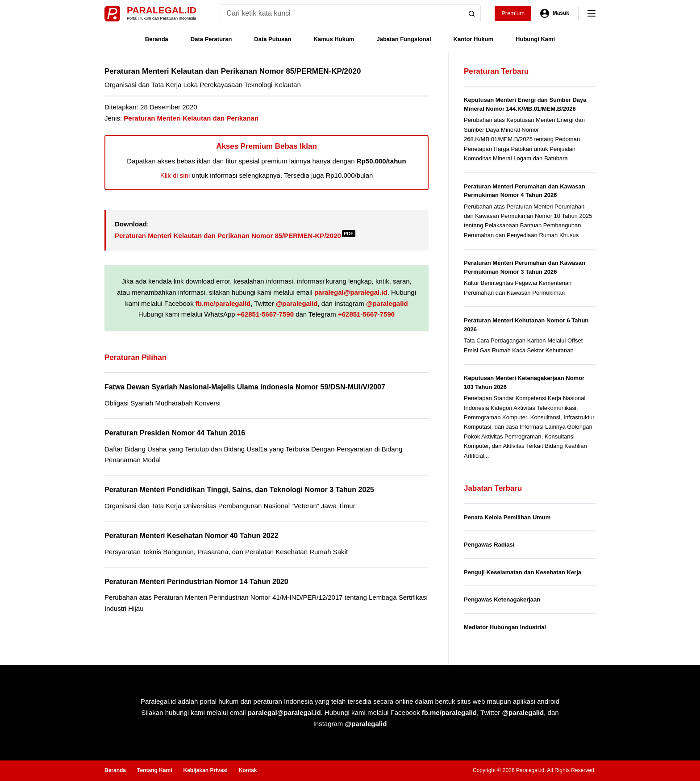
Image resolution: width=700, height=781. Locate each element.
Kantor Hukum (474, 39)
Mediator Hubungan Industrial (505, 627)
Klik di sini (175, 175)
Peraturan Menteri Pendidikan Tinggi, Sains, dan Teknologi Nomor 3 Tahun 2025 (239, 490)
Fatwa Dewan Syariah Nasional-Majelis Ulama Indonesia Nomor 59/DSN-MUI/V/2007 (245, 387)
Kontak (248, 770)
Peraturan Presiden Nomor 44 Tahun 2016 (175, 433)
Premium (513, 13)
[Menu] (592, 13)
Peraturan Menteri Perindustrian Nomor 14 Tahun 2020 (196, 582)
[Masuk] (555, 13)
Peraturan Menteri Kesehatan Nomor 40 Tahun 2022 (191, 536)
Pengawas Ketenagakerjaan (502, 599)
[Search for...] (341, 13)
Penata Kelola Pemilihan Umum (507, 517)
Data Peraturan (211, 39)
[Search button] (472, 13)
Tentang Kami (154, 770)
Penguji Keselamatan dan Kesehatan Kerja (523, 572)
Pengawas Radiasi (489, 545)
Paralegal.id (162, 10)
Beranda (157, 39)
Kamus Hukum (334, 39)
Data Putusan (273, 39)
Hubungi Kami (535, 39)
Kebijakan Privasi (205, 770)
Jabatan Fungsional (404, 39)
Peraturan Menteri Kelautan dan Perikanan (191, 118)
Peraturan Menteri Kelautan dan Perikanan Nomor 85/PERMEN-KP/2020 (235, 236)
